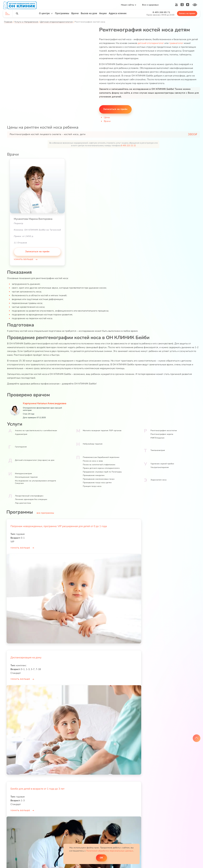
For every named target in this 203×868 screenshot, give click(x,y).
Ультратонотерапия (160, 467)
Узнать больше (24, 259)
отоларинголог (156, 43)
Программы (62, 13)
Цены (107, 117)
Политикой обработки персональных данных (110, 851)
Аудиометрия (21, 433)
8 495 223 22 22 (128, 145)
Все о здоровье (150, 5)
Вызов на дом (89, 13)
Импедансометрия (24, 473)
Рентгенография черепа (162, 433)
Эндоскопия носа (159, 479)
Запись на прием (187, 13)
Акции (103, 13)
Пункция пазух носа (92, 485)
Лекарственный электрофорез (29, 495)
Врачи (75, 13)
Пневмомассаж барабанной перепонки (101, 457)
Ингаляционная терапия (26, 476)
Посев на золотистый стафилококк (99, 464)
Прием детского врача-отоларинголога (101, 467)
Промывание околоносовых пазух (99, 478)
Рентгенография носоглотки (164, 430)
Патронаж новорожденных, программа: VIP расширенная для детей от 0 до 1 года (59, 526)
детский (143, 43)
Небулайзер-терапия (93, 443)
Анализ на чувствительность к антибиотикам (36, 430)
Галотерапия (21, 446)
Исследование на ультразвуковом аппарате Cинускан (36, 481)
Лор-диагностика (23, 502)
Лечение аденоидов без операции (31, 499)
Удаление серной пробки (162, 463)
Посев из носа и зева (93, 460)
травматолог (176, 43)
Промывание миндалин (94, 475)
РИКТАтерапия (157, 437)
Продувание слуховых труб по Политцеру (102, 471)
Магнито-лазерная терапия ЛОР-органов (102, 430)
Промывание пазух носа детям (97, 482)
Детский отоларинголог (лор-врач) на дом (35, 459)
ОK (101, 858)
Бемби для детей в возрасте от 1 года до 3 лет (38, 788)
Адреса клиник (118, 13)
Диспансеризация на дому (26, 657)
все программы (45, 512)
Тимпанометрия (158, 450)
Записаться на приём (116, 109)
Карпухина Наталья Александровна (45, 403)
